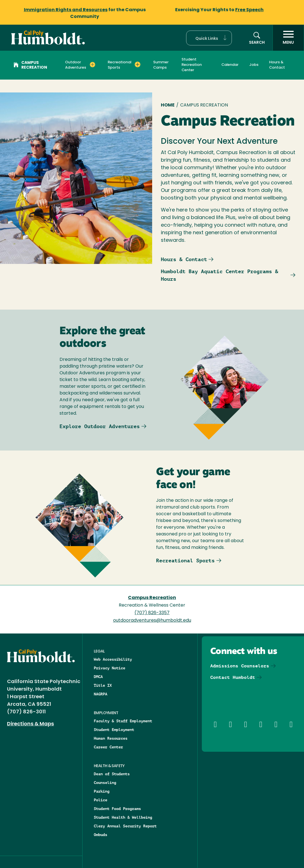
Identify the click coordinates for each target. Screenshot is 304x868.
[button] (209, 38)
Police (100, 800)
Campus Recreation (30, 65)
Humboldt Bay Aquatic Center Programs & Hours (220, 275)
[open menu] (288, 38)
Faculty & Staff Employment (123, 721)
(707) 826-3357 (152, 613)
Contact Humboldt (233, 677)
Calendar (230, 65)
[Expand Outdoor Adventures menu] (92, 64)
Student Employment (114, 730)
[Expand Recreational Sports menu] (138, 64)
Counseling (105, 783)
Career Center (108, 747)
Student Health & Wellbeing (123, 817)
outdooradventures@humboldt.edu (152, 621)
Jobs (254, 65)
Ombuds (100, 835)
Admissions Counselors (240, 666)
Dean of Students (112, 774)
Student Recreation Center (192, 65)
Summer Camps (161, 65)
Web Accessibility (113, 659)
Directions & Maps (30, 724)
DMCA (98, 677)
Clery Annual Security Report (125, 826)
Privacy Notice (109, 668)
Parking (102, 791)
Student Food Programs (117, 809)
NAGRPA (100, 694)
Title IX (103, 685)
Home (168, 105)
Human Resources (111, 738)
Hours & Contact (277, 65)
